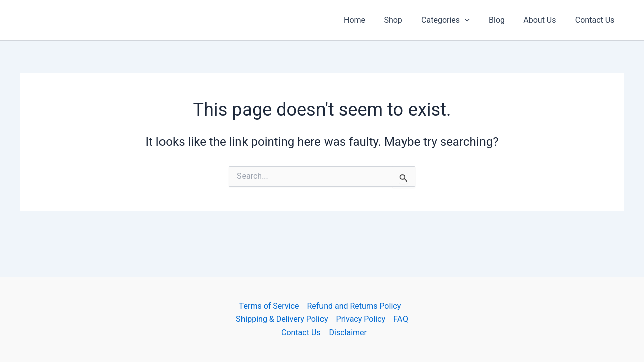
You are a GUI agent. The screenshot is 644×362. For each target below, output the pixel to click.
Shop (405, 20)
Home (369, 20)
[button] (474, 20)
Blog (503, 20)
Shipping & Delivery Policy (282, 319)
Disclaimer (348, 333)
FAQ (401, 319)
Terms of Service (269, 306)
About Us (544, 20)
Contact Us (596, 20)
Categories (455, 20)
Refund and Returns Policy (354, 306)
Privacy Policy (361, 319)
